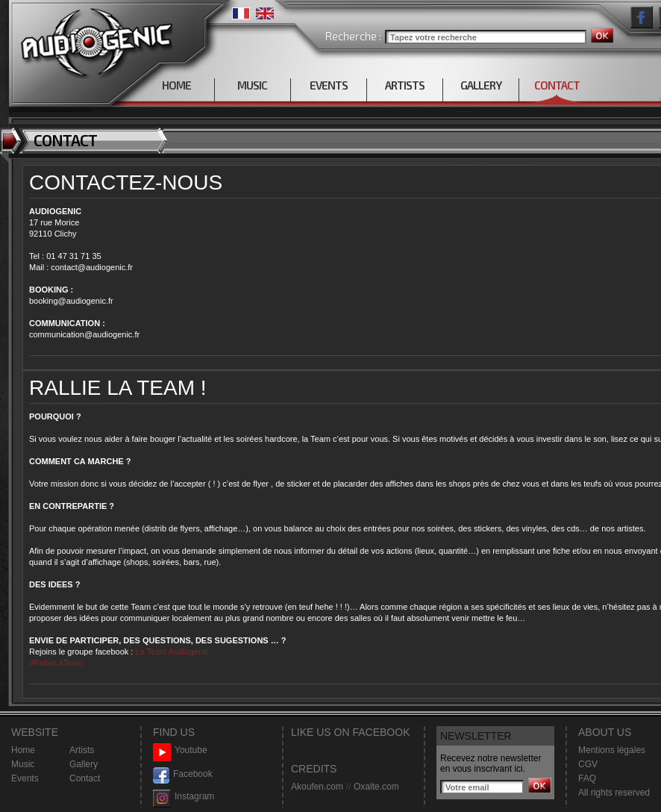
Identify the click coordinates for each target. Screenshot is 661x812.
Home (23, 750)
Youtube (180, 750)
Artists (82, 750)
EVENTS (329, 85)
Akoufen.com (317, 787)
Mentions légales (612, 750)
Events (25, 778)
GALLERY (481, 85)
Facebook (183, 774)
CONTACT (557, 85)
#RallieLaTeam (56, 663)
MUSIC (252, 85)
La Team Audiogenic (171, 652)
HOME (176, 85)
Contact (85, 778)
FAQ (587, 778)
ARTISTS (405, 85)
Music (23, 764)
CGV (588, 764)
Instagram (184, 797)
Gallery (84, 764)
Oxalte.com (376, 787)
